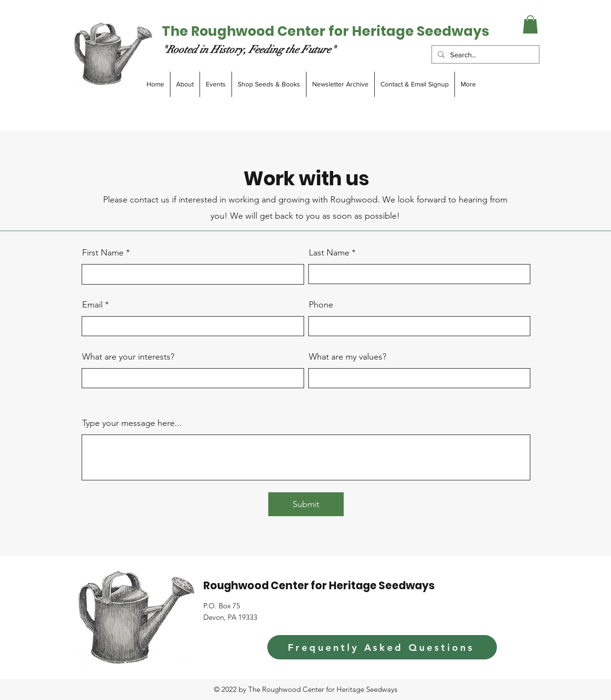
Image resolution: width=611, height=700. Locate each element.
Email (92, 305)
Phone (321, 305)
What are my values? (348, 357)
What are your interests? (128, 357)
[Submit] (306, 504)
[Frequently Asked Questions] (382, 647)
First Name (103, 253)
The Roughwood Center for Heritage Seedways (326, 31)
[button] (530, 24)
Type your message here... (132, 423)
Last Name (329, 253)
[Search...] (485, 55)
